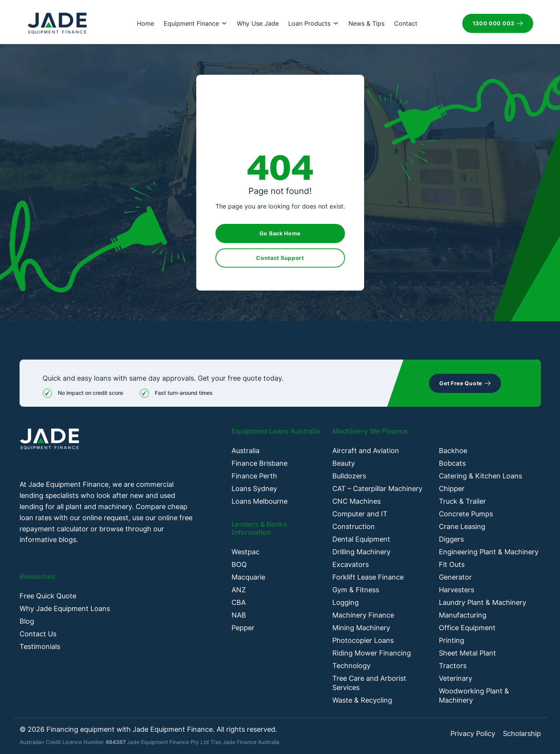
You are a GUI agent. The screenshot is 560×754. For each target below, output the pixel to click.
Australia (246, 451)
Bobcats (452, 463)
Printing (452, 640)
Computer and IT (360, 514)
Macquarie (248, 577)
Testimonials (40, 646)
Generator (455, 577)
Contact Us (38, 634)
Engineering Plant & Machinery (489, 552)
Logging (346, 602)
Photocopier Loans (363, 640)
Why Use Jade (258, 23)
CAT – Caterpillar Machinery (377, 489)
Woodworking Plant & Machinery (474, 696)
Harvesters (457, 590)
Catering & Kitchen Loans (480, 476)
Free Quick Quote (48, 596)
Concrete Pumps (466, 514)
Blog (27, 621)
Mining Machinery (361, 628)
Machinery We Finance (370, 431)
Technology (351, 666)
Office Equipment (467, 628)
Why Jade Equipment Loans (65, 609)
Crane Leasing (462, 526)
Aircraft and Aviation (366, 451)
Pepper (243, 628)
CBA (239, 602)
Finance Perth (254, 476)
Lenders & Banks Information (259, 528)
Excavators (351, 564)
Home (145, 23)
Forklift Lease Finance (368, 577)
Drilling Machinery (361, 552)
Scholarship (522, 734)
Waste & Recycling (362, 700)
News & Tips (366, 23)
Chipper (452, 489)
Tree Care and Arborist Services (369, 683)
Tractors (453, 666)
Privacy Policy (473, 734)
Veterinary (456, 678)
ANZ (239, 590)
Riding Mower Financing (372, 653)
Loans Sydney (254, 489)
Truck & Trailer (462, 501)
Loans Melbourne (259, 501)
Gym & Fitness (356, 590)
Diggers (451, 539)
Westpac (246, 552)
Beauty (344, 463)
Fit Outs (452, 564)
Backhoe (453, 451)
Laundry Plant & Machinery (483, 602)
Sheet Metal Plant (467, 653)
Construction (354, 526)
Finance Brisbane (259, 463)
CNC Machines (356, 501)
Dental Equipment (361, 539)
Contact (406, 23)
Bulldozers (349, 476)
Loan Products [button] (314, 23)
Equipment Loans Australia (276, 431)
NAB (239, 615)
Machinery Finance (363, 615)
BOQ (239, 564)
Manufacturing (463, 615)
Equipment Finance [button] (195, 23)
